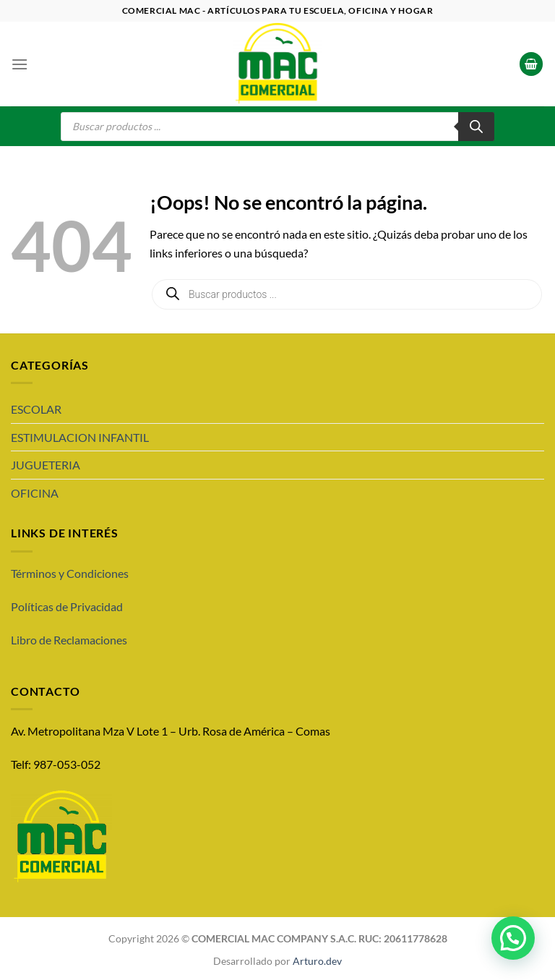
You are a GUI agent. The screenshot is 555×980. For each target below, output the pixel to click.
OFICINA (35, 493)
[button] (513, 938)
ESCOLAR (36, 409)
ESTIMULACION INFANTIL (80, 437)
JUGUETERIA (46, 465)
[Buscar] (476, 127)
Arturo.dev (317, 961)
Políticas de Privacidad (67, 606)
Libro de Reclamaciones (69, 640)
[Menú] (20, 64)
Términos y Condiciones (70, 573)
